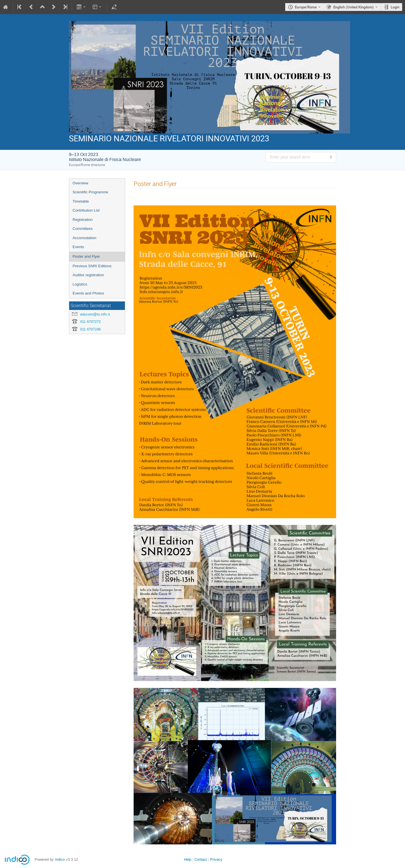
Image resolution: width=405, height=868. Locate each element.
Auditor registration (88, 275)
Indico (60, 859)
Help (188, 859)
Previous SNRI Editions (92, 266)
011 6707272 (90, 322)
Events (78, 247)
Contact (201, 859)
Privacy (216, 859)
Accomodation (84, 238)
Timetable (81, 201)
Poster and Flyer (86, 256)
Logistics (80, 284)
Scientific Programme (90, 192)
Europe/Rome (306, 7)
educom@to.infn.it (95, 314)
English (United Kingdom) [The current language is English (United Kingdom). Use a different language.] (354, 7)
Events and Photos (88, 293)
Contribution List (86, 210)
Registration (83, 220)
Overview (80, 183)
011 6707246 (90, 329)
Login (395, 7)
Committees (83, 229)
